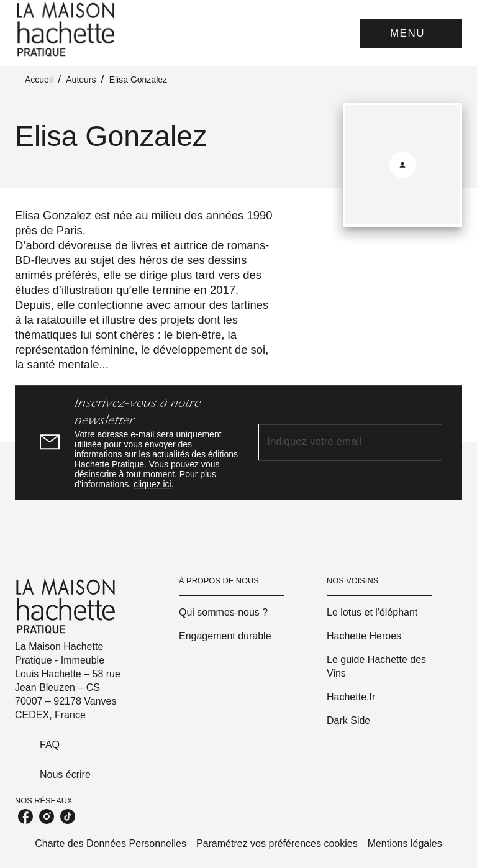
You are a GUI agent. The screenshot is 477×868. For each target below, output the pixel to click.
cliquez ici (152, 484)
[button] (232, 613)
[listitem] (25, 816)
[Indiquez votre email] (335, 442)
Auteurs (81, 80)
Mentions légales (405, 843)
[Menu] (411, 34)
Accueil (39, 80)
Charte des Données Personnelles (111, 843)
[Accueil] (67, 30)
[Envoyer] (427, 442)
